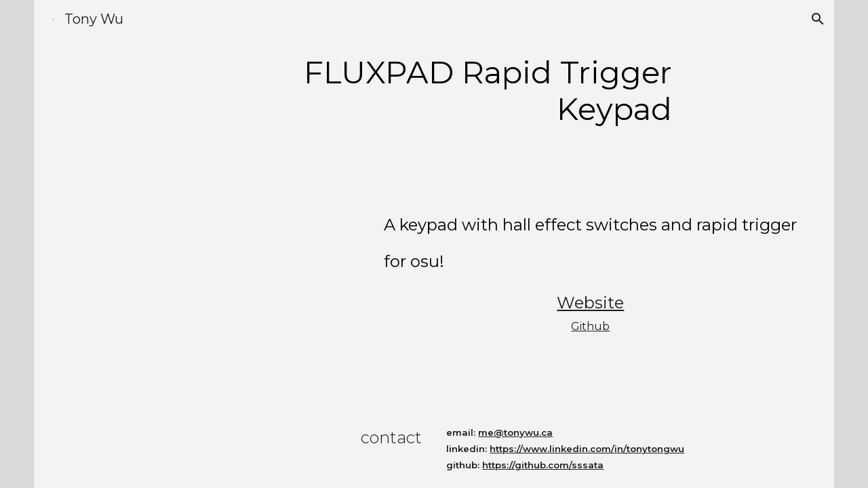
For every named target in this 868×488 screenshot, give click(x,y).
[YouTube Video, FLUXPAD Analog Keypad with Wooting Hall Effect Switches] (215, 277)
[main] (434, 91)
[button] (818, 19)
